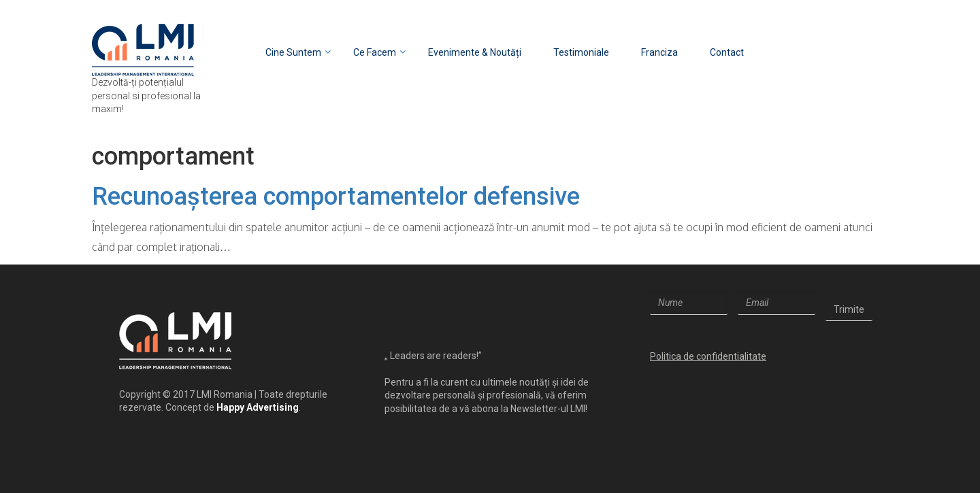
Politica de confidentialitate (708, 356)
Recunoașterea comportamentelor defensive (336, 197)
